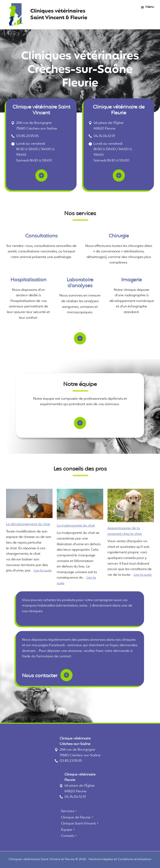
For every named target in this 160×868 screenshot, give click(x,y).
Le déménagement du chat (28, 524)
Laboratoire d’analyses (80, 283)
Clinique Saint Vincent (78, 824)
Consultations (41, 236)
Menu (150, 7)
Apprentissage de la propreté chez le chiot (125, 531)
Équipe (67, 830)
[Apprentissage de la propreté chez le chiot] (131, 506)
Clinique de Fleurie (76, 818)
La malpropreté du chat (76, 526)
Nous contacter (47, 674)
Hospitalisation (28, 280)
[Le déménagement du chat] (29, 503)
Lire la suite (43, 571)
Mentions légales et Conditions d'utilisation (120, 859)
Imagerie (132, 280)
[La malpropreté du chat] (80, 504)
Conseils (68, 836)
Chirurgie (119, 236)
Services (68, 811)
